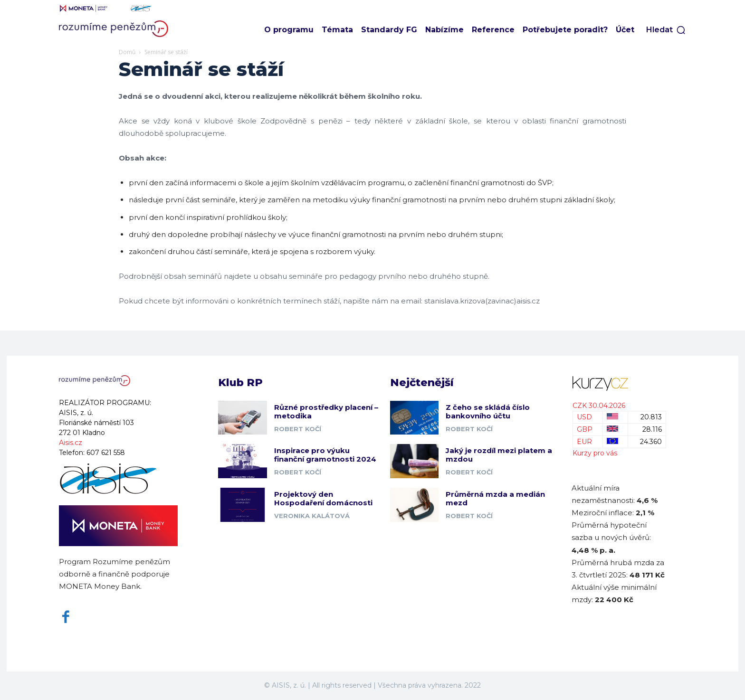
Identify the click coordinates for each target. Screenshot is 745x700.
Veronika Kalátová (312, 516)
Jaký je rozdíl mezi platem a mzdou (499, 455)
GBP (585, 429)
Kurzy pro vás (595, 453)
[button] (666, 30)
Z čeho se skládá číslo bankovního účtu (488, 411)
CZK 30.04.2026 (599, 406)
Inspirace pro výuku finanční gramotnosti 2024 (325, 455)
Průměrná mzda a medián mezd (495, 498)
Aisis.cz (71, 443)
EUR (584, 442)
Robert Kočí (298, 429)
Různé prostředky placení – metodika (326, 411)
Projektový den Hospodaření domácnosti (323, 498)
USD (584, 417)
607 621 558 (106, 453)
